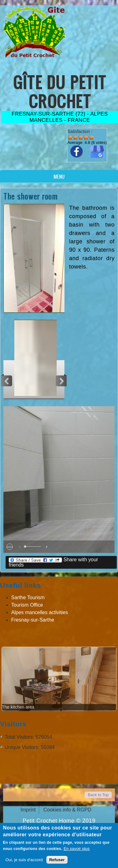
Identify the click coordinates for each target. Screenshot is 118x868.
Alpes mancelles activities (40, 612)
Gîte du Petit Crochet (60, 92)
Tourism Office (27, 605)
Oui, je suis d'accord (24, 860)
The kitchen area (18, 707)
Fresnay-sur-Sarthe (33, 620)
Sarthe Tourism (28, 597)
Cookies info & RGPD (67, 810)
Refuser (57, 860)
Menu (59, 177)
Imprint (28, 810)
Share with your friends (53, 562)
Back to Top (98, 795)
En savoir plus (77, 849)
